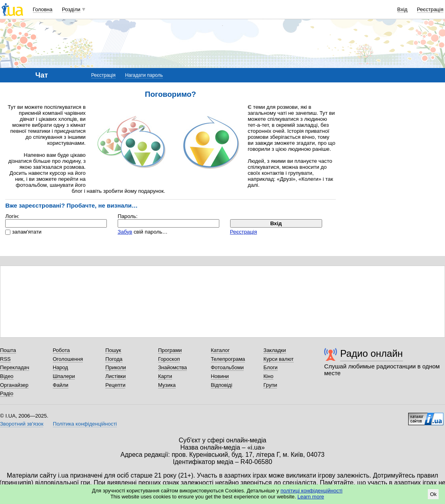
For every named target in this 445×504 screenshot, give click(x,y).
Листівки (115, 376)
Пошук (113, 350)
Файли (61, 385)
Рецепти (115, 385)
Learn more (311, 497)
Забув (125, 232)
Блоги (270, 367)
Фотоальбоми (227, 367)
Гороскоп (169, 359)
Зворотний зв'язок (22, 424)
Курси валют (279, 359)
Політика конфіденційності (85, 424)
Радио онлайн (372, 353)
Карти (165, 376)
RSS (5, 359)
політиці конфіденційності (312, 491)
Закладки (275, 350)
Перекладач (15, 367)
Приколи (115, 367)
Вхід (403, 9)
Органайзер (14, 385)
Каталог (220, 350)
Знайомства (172, 367)
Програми (170, 350)
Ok (433, 494)
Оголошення (68, 359)
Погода (114, 359)
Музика (167, 385)
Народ (60, 367)
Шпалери (64, 376)
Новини (220, 376)
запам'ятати (27, 232)
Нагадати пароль (144, 75)
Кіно (268, 376)
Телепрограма (228, 359)
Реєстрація (430, 9)
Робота (61, 350)
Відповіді (222, 385)
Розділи (71, 9)
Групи (270, 385)
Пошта (8, 350)
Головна (43, 9)
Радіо (7, 393)
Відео (7, 376)
